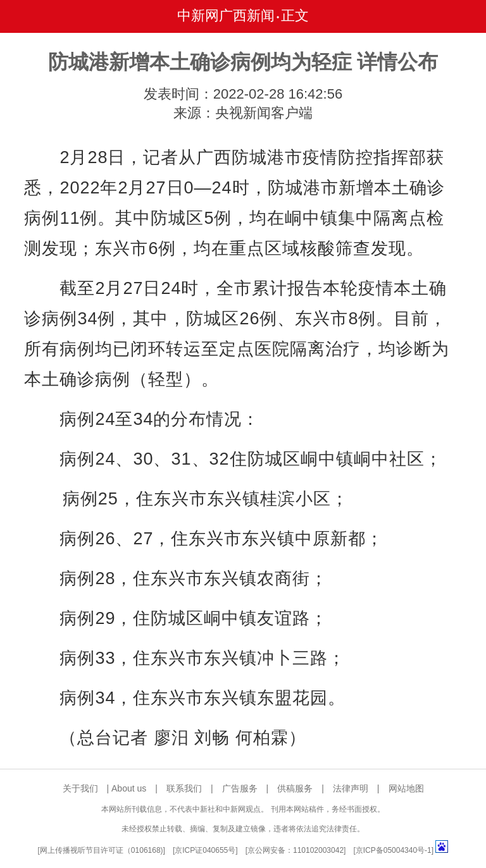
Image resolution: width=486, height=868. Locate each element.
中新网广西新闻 (226, 15)
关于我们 (80, 788)
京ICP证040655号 (205, 850)
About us (129, 788)
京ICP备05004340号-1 (394, 850)
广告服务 (240, 788)
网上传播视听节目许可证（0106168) (102, 850)
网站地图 (406, 788)
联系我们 (184, 788)
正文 (295, 15)
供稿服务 (295, 788)
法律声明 (351, 788)
